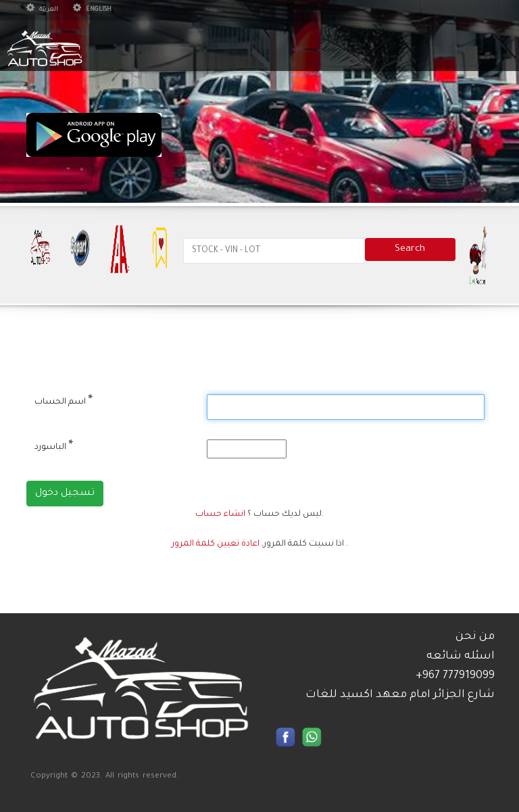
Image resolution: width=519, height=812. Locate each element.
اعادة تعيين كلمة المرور (216, 544)
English (92, 10)
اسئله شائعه (461, 656)
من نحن (475, 637)
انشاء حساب (220, 515)
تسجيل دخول (65, 494)
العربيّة (42, 10)
